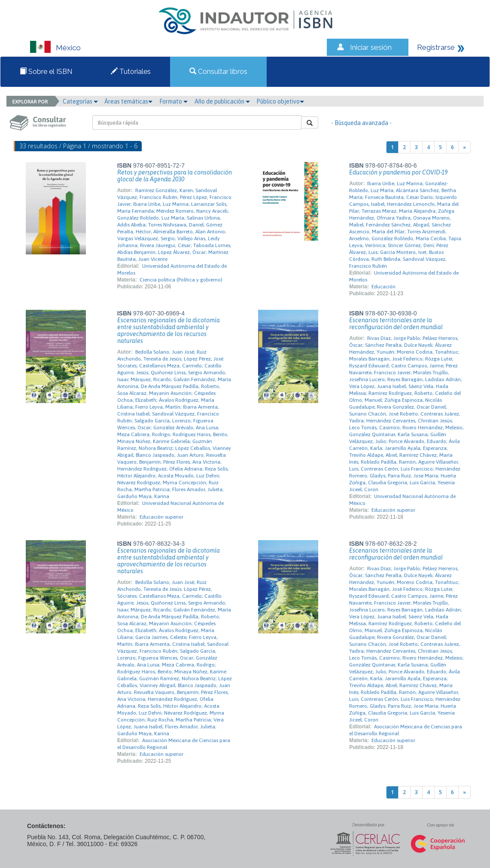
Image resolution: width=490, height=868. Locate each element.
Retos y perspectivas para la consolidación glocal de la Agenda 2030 (175, 176)
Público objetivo (280, 101)
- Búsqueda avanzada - (361, 123)
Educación (383, 287)
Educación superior (161, 517)
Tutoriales (131, 72)
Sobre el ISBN (46, 72)
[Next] (464, 147)
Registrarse (436, 47)
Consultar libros (218, 72)
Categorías (80, 101)
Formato (173, 101)
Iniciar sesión (371, 47)
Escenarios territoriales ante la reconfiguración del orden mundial (396, 324)
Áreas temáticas (128, 101)
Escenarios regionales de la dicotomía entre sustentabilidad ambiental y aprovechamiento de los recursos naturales (169, 330)
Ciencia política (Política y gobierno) (181, 280)
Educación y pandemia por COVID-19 (398, 172)
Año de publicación (222, 101)
